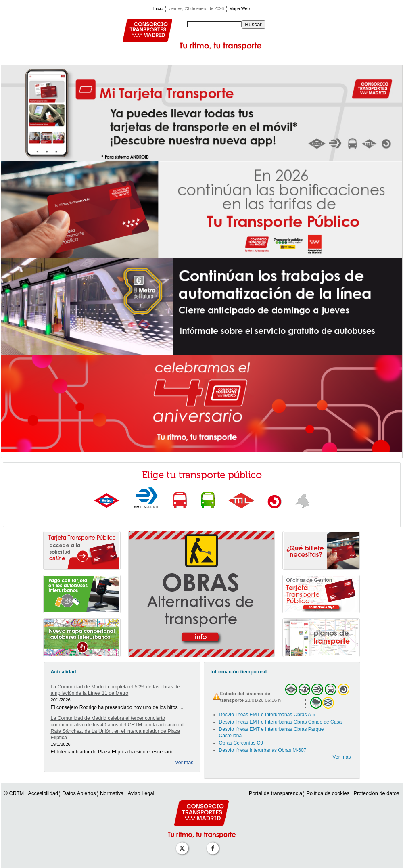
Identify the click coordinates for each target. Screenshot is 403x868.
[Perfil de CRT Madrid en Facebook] (214, 844)
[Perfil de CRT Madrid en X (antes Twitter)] (184, 844)
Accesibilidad (43, 793)
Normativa (112, 793)
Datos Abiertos (79, 793)
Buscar (253, 24)
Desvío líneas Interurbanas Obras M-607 (263, 750)
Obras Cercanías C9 (241, 743)
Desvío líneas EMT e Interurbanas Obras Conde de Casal (281, 722)
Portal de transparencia (276, 793)
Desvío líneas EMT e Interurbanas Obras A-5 (267, 715)
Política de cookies (328, 793)
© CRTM (14, 793)
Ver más (184, 763)
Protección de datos (376, 793)
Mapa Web (239, 8)
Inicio (158, 8)
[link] (82, 568)
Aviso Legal (141, 793)
